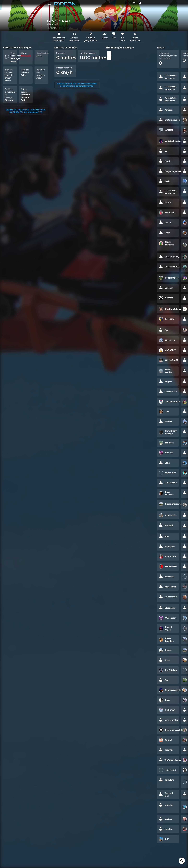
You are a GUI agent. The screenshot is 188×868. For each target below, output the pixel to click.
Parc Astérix (54, 28)
